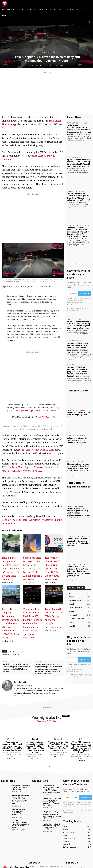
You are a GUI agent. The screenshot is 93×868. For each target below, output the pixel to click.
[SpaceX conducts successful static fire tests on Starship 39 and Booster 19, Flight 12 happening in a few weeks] (32, 545)
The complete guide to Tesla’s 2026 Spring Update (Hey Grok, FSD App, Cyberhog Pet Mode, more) (53, 569)
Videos (57, 52)
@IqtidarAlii (18, 695)
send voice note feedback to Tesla (37, 450)
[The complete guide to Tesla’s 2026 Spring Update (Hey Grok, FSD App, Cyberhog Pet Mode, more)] (54, 545)
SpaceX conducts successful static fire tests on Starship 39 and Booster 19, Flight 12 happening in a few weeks (33, 569)
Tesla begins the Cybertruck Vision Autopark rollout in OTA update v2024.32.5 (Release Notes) (16, 668)
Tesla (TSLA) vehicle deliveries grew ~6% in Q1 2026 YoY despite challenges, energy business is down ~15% (79, 513)
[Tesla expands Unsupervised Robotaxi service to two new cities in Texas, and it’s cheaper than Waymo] (11, 545)
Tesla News (21, 651)
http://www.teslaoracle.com (23, 686)
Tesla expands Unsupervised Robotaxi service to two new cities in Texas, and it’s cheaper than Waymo (10, 569)
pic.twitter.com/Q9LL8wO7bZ (45, 411)
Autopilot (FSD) (39, 52)
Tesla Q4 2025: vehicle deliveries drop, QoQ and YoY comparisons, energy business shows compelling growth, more (79, 571)
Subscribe (85, 293)
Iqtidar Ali (36, 65)
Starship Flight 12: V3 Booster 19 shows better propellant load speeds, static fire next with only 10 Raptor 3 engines (78, 372)
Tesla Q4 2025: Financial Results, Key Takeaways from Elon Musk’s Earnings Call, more (79, 542)
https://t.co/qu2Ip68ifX (20, 411)
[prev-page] (69, 476)
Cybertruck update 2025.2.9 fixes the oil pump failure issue (79, 415)
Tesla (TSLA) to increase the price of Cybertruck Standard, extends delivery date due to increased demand (21, 824)
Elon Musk (71, 536)
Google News (9, 520)
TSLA (20, 654)
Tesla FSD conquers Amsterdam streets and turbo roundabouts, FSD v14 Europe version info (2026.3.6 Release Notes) (11, 624)
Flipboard (22, 520)
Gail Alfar (12, 651)
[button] (89, 22)
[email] (73, 294)
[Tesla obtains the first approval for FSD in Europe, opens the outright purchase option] (54, 596)
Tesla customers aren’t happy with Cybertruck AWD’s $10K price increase (19, 812)
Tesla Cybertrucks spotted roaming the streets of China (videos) (21, 787)
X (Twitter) (35, 520)
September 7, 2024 (47, 417)
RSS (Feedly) (9, 524)
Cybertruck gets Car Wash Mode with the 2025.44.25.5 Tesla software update (79, 440)
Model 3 (70, 191)
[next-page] (72, 476)
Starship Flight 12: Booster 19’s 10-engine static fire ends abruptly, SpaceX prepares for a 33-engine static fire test (78, 348)
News (50, 52)
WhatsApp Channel (52, 520)
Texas (14, 654)
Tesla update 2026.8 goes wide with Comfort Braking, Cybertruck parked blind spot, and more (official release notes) (20, 799)
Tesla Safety (6, 654)
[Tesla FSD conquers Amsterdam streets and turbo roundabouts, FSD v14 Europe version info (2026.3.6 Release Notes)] (11, 596)
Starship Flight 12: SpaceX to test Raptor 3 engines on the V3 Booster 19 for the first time (51, 827)
